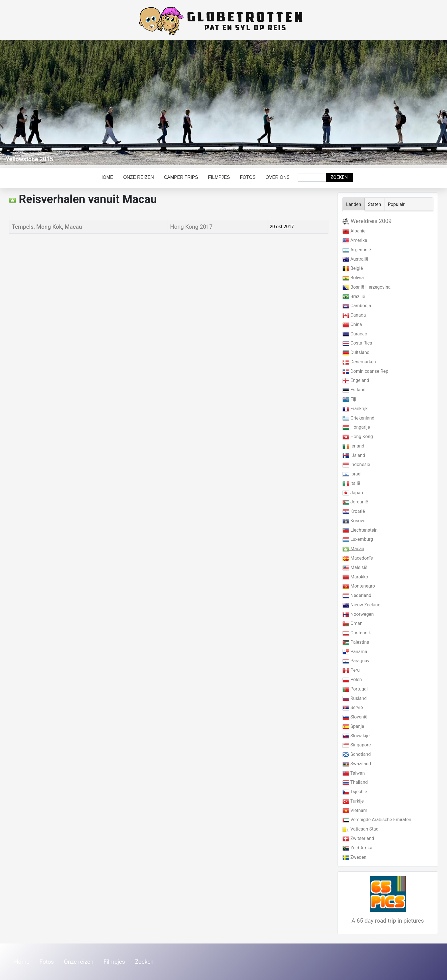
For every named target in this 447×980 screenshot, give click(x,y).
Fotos (248, 177)
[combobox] (312, 177)
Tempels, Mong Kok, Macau (47, 227)
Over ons (278, 177)
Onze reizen (139, 177)
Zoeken (339, 177)
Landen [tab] (354, 204)
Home (106, 177)
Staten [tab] (375, 204)
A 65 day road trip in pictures (388, 921)
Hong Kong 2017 (191, 227)
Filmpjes (219, 177)
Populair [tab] (396, 204)
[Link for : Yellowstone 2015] (223, 103)
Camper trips (181, 177)
